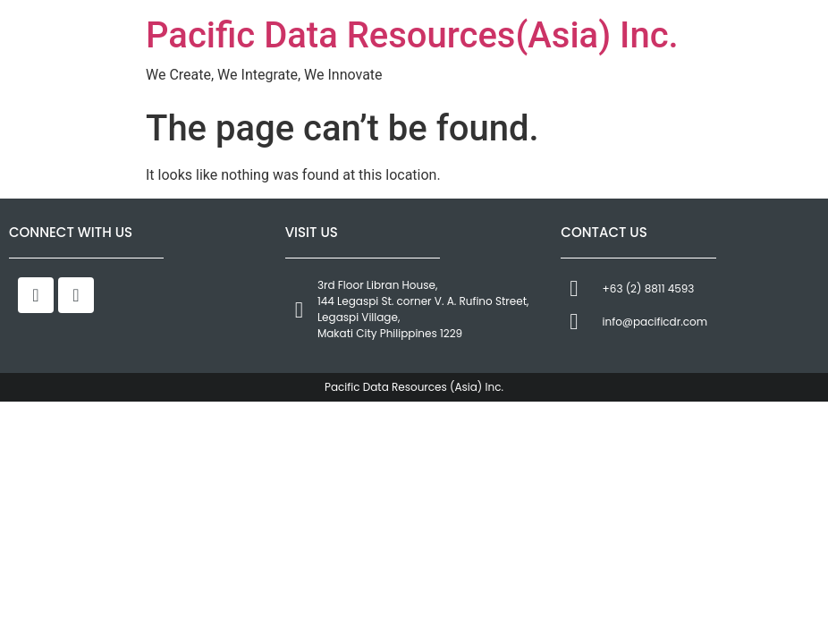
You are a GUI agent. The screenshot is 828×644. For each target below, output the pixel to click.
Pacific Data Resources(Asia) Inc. (412, 35)
